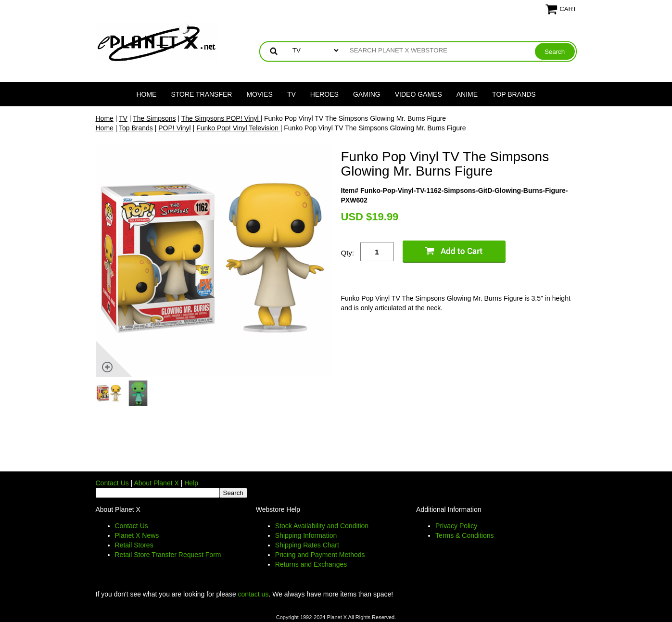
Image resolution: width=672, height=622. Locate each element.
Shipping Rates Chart (307, 545)
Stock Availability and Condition (322, 526)
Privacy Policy (456, 526)
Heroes (324, 94)
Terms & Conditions (464, 535)
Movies (259, 94)
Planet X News (137, 535)
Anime (467, 94)
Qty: (348, 253)
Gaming (367, 94)
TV (292, 94)
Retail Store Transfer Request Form (168, 555)
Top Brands (514, 94)
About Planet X (156, 483)
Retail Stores (134, 545)
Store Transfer (201, 94)
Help (191, 483)
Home (146, 94)
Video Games (418, 94)
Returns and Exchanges (311, 564)
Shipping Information (306, 535)
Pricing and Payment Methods (320, 555)
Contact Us (112, 483)
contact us (254, 594)
